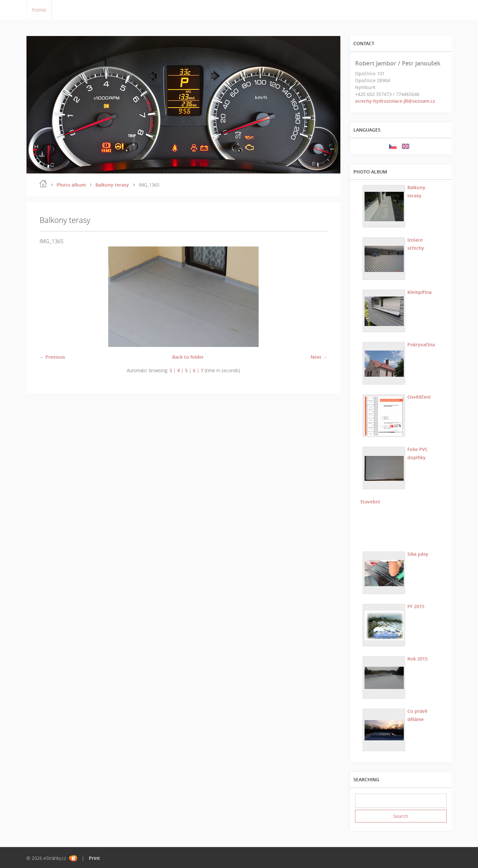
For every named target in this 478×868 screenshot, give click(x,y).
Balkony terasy (112, 185)
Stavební (370, 501)
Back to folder (188, 357)
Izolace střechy (415, 244)
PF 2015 (416, 606)
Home (39, 10)
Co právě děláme (417, 715)
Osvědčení (419, 397)
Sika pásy (418, 554)
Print (94, 858)
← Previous (52, 357)
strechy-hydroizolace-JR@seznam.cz (395, 101)
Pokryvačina (421, 344)
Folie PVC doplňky (417, 453)
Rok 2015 (417, 658)
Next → (319, 357)
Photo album (71, 185)
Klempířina (419, 292)
